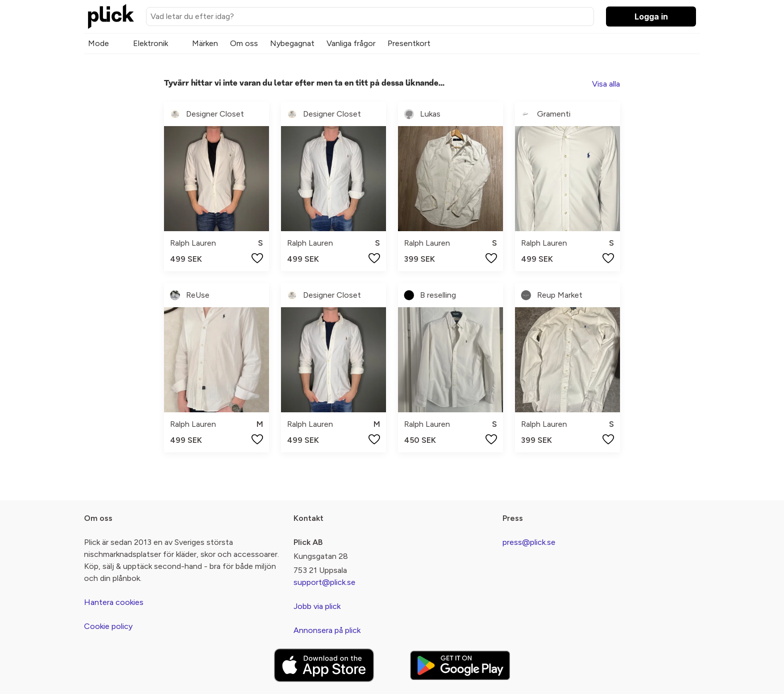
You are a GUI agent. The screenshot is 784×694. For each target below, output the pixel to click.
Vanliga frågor (351, 43)
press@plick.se (529, 542)
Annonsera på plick (327, 630)
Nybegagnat (292, 43)
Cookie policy (108, 626)
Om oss (244, 43)
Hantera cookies (114, 602)
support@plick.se (324, 582)
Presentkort (409, 43)
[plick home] (111, 17)
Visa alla (606, 84)
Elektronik (150, 43)
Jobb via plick (317, 606)
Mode (98, 43)
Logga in (651, 17)
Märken (205, 43)
